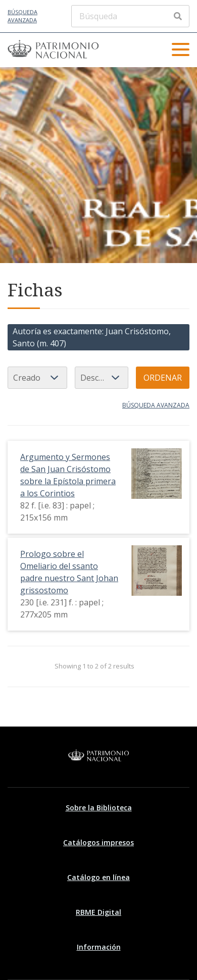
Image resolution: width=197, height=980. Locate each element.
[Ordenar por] (37, 378)
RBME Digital (98, 912)
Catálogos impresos (98, 842)
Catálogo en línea (98, 877)
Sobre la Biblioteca (99, 808)
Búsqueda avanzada (22, 16)
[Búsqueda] (130, 16)
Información (99, 947)
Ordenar (163, 378)
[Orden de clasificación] (102, 378)
